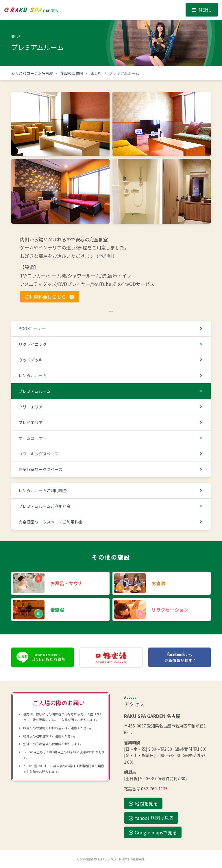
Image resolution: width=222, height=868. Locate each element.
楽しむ (96, 73)
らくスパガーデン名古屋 (32, 73)
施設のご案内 (72, 73)
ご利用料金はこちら (50, 297)
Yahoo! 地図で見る (151, 818)
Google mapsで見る (153, 832)
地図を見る (143, 803)
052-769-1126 (154, 789)
